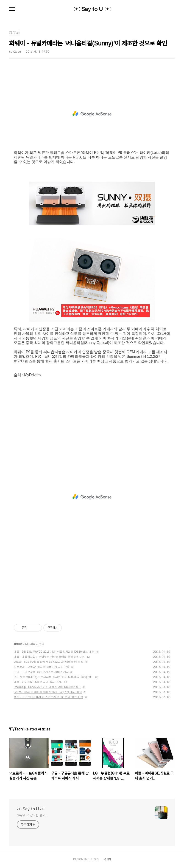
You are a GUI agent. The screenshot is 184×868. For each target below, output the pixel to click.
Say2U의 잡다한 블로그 (32, 815)
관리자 (108, 859)
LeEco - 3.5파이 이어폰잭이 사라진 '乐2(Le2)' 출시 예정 (48, 692)
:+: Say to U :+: (92, 9)
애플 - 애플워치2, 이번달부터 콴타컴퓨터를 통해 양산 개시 (50, 657)
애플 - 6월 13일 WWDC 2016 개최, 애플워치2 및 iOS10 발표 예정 (54, 652)
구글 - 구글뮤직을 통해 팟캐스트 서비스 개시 (41, 672)
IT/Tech (18, 644)
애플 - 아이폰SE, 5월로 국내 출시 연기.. (38, 682)
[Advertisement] (92, 114)
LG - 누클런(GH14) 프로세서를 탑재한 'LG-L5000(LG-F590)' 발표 (54, 677)
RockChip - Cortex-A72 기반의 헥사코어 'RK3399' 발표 (47, 687)
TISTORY (93, 859)
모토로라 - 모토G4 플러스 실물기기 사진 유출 (42, 667)
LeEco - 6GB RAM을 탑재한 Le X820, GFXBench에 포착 (49, 662)
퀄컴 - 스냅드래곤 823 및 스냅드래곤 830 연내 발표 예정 (48, 697)
